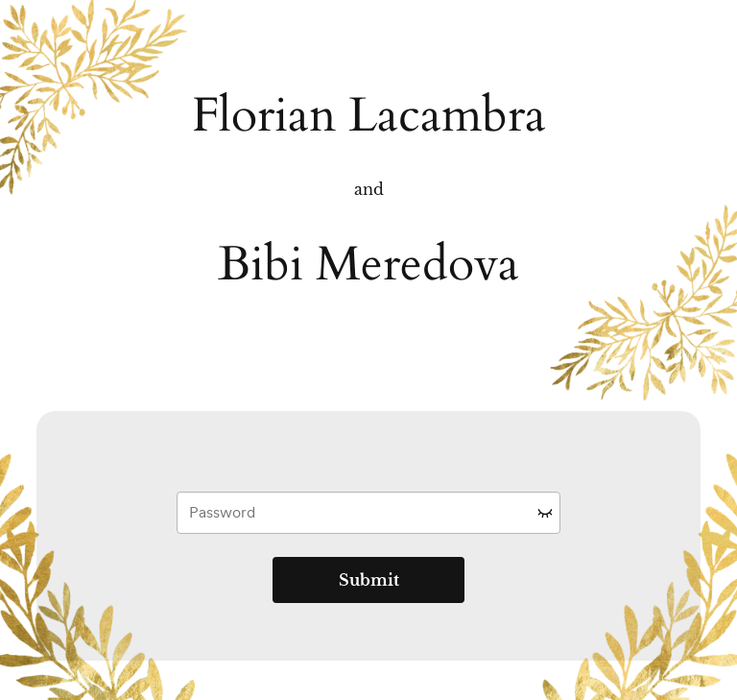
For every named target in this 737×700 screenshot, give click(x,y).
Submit (369, 580)
